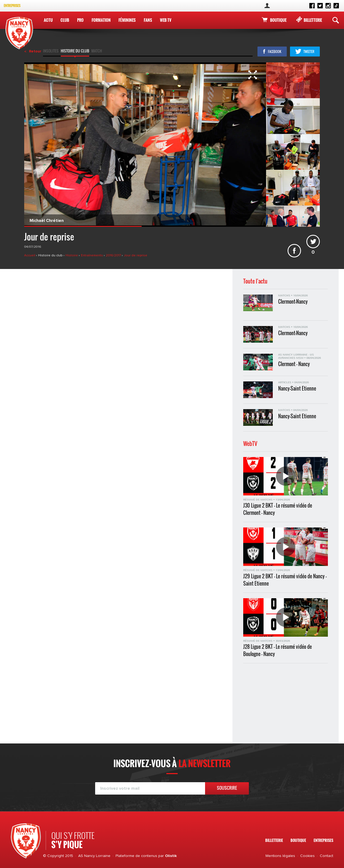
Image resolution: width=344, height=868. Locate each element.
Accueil (30, 256)
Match (97, 51)
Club (65, 20)
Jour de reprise (136, 256)
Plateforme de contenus (136, 856)
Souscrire (227, 788)
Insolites (51, 51)
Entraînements (92, 256)
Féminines (127, 20)
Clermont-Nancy (293, 302)
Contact (327, 856)
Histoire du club (75, 51)
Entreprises (12, 6)
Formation (101, 20)
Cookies (307, 856)
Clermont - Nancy (294, 364)
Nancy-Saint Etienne (297, 389)
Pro (80, 20)
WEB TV (166, 20)
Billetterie (313, 20)
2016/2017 (114, 256)
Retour (35, 51)
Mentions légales (280, 856)
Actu (48, 20)
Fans (148, 20)
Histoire (72, 256)
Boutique (278, 20)
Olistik (171, 856)
